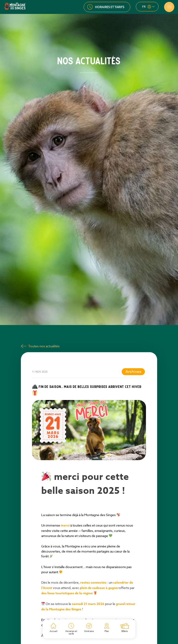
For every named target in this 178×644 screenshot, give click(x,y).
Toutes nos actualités (44, 302)
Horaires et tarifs (110, 7)
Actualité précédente (44, 629)
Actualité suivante (137, 629)
